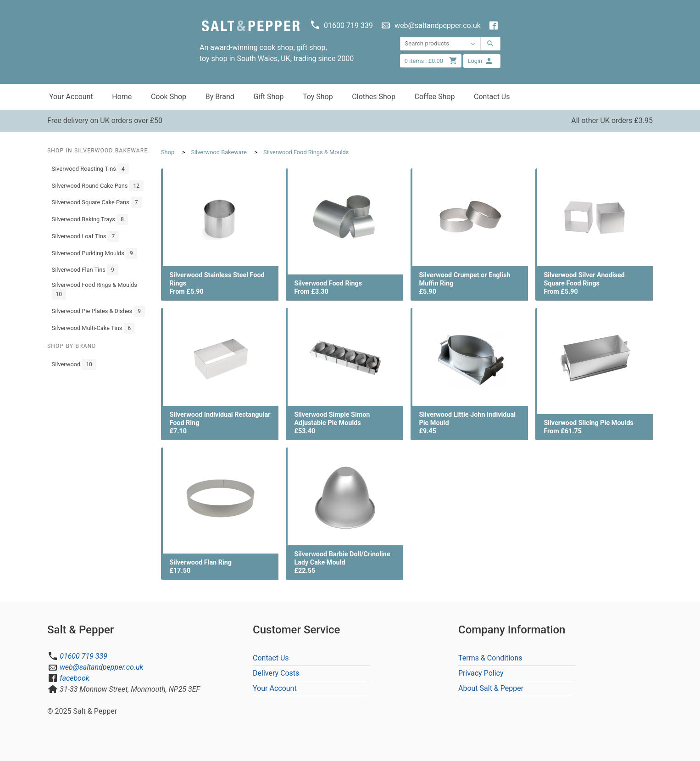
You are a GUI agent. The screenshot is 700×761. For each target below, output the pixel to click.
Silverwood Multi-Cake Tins (94, 328)
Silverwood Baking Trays (90, 219)
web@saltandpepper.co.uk (101, 667)
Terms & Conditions (490, 658)
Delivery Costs (276, 673)
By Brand (220, 97)
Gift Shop (268, 97)
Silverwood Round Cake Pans (98, 186)
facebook (74, 678)
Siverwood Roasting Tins (90, 169)
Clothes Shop (374, 97)
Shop (168, 152)
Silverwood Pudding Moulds (94, 253)
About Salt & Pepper (491, 688)
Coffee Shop (435, 97)
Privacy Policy (481, 673)
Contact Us (492, 97)
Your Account (71, 97)
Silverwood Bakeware (219, 152)
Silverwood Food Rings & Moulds (94, 291)
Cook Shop (169, 97)
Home (122, 97)
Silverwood (74, 364)
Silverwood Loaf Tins (86, 236)
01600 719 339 (83, 656)
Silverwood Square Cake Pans (97, 202)
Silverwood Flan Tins (85, 270)
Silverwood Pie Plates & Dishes (98, 311)
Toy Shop (318, 97)
